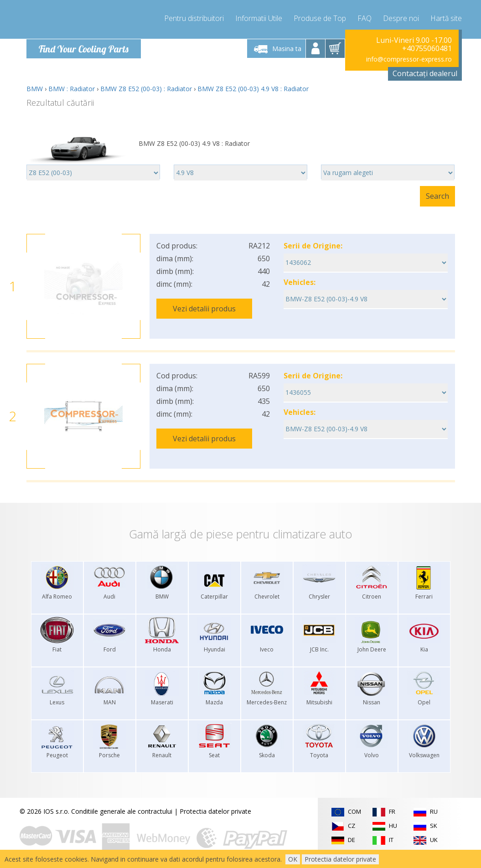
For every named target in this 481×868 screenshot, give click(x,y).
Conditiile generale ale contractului (122, 811)
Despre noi (401, 18)
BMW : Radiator (72, 89)
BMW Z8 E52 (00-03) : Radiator (146, 89)
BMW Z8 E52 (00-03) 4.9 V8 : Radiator (253, 89)
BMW (35, 89)
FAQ (365, 18)
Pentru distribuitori (194, 18)
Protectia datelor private (215, 811)
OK (293, 859)
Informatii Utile (259, 18)
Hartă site (446, 18)
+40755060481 (427, 48)
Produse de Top (320, 18)
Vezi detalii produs (204, 309)
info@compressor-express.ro (409, 59)
